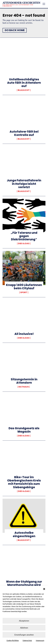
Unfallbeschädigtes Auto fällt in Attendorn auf (24, 83)
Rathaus (24, 387)
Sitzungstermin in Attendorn (24, 381)
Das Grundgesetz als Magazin (24, 430)
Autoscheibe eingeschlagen (24, 534)
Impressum (40, 640)
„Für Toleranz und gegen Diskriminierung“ (24, 236)
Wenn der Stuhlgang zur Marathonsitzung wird (24, 583)
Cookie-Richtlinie (13, 640)
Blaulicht (24, 90)
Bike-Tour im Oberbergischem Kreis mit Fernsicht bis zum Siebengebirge (24, 482)
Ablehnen (24, 628)
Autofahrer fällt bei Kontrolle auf (24, 133)
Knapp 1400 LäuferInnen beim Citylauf (24, 287)
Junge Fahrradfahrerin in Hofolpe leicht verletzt (24, 184)
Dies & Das (24, 244)
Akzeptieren (24, 621)
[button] (44, 589)
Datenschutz (27, 640)
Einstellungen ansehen (24, 635)
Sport (24, 292)
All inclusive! (24, 334)
